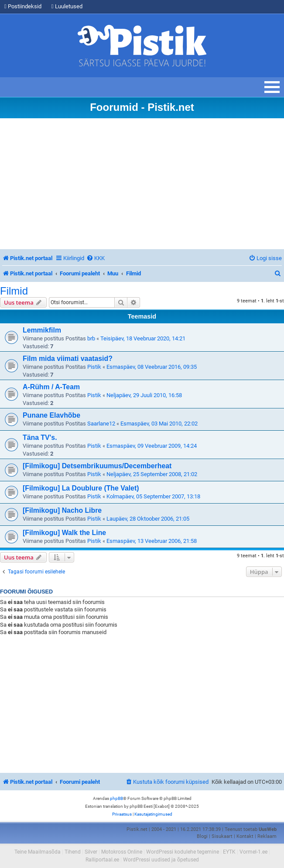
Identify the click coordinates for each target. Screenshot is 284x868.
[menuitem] (96, 258)
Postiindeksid (23, 6)
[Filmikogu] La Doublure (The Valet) (81, 488)
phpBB (116, 798)
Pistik (94, 367)
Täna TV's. (40, 437)
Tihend (73, 852)
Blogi (202, 836)
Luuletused (67, 6)
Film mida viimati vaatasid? (68, 359)
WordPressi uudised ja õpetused (161, 860)
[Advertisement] (142, 184)
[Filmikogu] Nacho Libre (62, 510)
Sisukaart (222, 836)
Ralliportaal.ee (102, 860)
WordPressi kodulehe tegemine (183, 852)
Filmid (14, 291)
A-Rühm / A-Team (51, 387)
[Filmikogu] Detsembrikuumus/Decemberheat (97, 466)
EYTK (229, 852)
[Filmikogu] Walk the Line (64, 533)
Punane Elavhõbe (51, 415)
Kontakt (245, 836)
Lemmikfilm (42, 330)
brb (91, 338)
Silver (91, 852)
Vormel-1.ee (253, 852)
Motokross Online (122, 852)
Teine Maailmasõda (38, 852)
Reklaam (267, 836)
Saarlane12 (101, 424)
